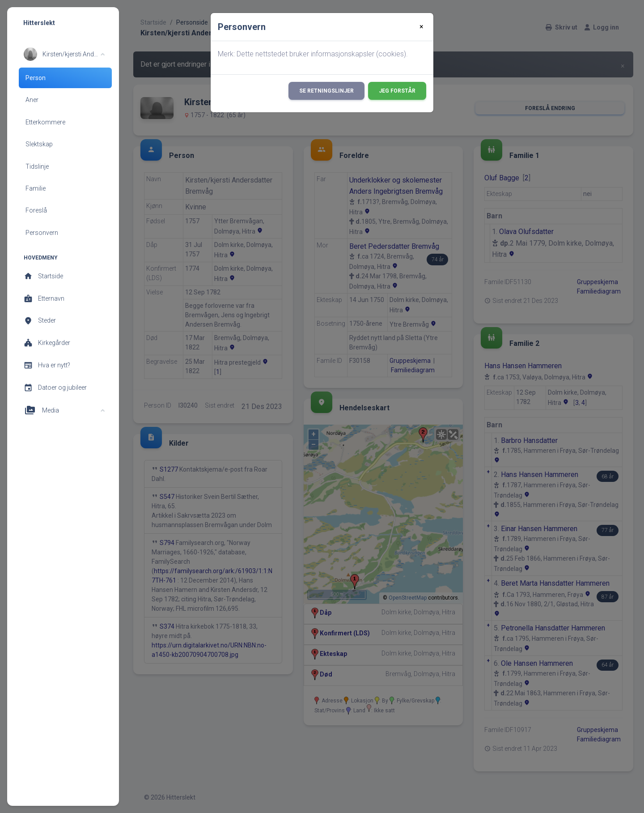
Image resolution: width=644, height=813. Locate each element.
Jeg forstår (397, 91)
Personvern (42, 233)
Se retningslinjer (326, 91)
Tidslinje (37, 166)
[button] (64, 54)
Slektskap (39, 144)
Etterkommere (45, 122)
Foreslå (36, 210)
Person (36, 78)
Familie (36, 188)
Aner (32, 100)
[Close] (422, 27)
